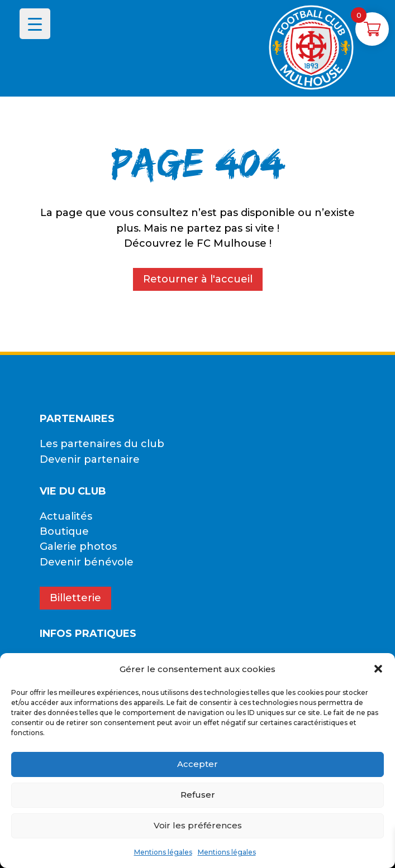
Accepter (197, 764)
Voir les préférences (198, 825)
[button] (378, 669)
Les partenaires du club (102, 444)
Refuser (198, 795)
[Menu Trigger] (35, 24)
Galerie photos (78, 546)
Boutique (64, 531)
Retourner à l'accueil (198, 279)
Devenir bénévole (87, 562)
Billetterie (75, 598)
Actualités (66, 516)
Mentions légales (163, 852)
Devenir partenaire (90, 459)
